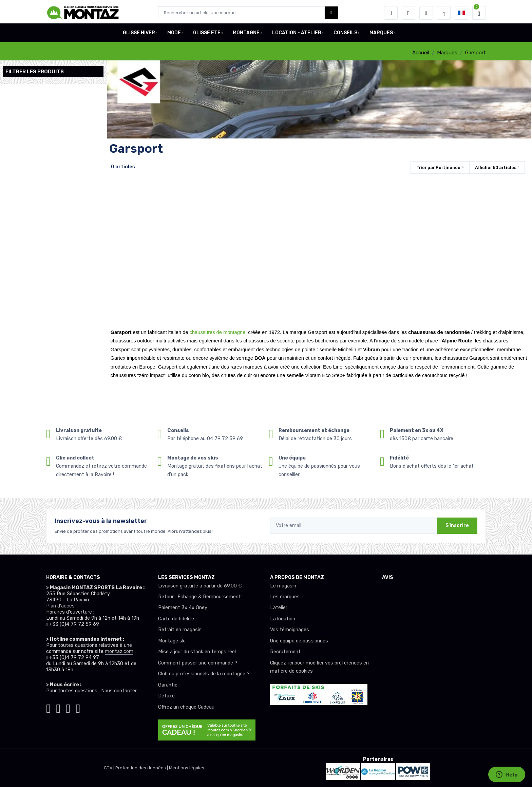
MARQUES (381, 35)
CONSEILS (345, 35)
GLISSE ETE (207, 35)
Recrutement (285, 652)
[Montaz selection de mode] (444, 13)
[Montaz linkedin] (78, 707)
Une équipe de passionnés (299, 641)
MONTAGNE (246, 35)
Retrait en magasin (180, 630)
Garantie (168, 685)
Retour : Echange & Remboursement (199, 597)
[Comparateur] (426, 13)
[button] (391, 13)
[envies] (408, 13)
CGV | (110, 768)
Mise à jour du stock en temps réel (197, 652)
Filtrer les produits (35, 72)
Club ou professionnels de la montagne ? (204, 674)
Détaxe (166, 696)
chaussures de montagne (218, 332)
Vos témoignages (290, 630)
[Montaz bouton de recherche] (331, 13)
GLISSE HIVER (139, 35)
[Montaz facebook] (58, 707)
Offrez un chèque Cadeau (186, 707)
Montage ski (172, 641)
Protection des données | (142, 768)
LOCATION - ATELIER (297, 35)
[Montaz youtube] (68, 707)
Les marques (285, 597)
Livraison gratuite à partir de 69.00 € (200, 586)
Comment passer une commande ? (198, 663)
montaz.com (119, 651)
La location (283, 619)
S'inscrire (457, 526)
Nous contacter (119, 691)
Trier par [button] (438, 167)
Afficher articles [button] (496, 167)
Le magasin (283, 586)
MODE (174, 35)
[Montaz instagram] (48, 707)
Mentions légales (187, 768)
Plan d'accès (60, 606)
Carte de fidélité (176, 619)
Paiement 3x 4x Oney (183, 608)
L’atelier (279, 608)
